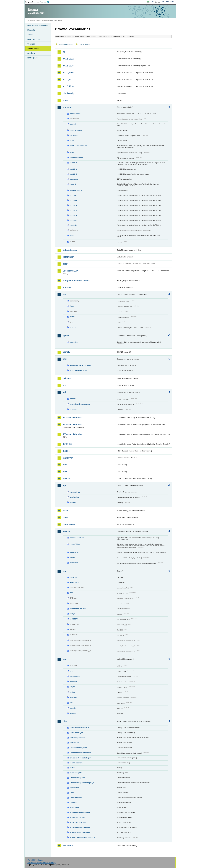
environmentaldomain (79, 145)
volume (73, 713)
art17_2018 (68, 86)
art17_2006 (68, 73)
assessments (75, 114)
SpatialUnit (74, 788)
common (67, 107)
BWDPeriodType (76, 733)
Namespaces (33, 58)
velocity (73, 708)
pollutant (74, 409)
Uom (72, 793)
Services (31, 53)
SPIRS (72, 557)
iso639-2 (73, 163)
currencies (74, 135)
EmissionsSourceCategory (81, 758)
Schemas (31, 44)
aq (64, 52)
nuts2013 (74, 210)
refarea (73, 317)
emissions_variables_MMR (81, 365)
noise (66, 517)
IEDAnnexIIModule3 (73, 424)
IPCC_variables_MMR (79, 370)
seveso (66, 531)
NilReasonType (76, 190)
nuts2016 (74, 215)
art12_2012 (68, 59)
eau (71, 593)
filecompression (76, 158)
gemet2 (66, 352)
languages (74, 179)
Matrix (72, 768)
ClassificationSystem (78, 748)
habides (67, 378)
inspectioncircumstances (80, 404)
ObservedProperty (77, 778)
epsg (72, 152)
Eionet (38, 20)
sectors (73, 502)
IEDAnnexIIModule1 (73, 418)
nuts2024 (74, 225)
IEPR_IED (68, 444)
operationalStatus (77, 538)
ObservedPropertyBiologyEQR (82, 783)
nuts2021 (74, 220)
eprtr (65, 264)
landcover (68, 458)
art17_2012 (68, 80)
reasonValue (75, 544)
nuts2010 (74, 205)
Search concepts (85, 44)
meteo (72, 692)
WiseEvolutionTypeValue (80, 832)
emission (74, 681)
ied (64, 392)
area (72, 671)
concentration (76, 676)
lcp (64, 485)
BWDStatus (75, 743)
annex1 (73, 399)
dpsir (72, 140)
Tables (30, 35)
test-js (72, 614)
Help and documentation (38, 25)
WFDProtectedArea (78, 817)
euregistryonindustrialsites (76, 281)
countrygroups (76, 130)
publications (69, 524)
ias (64, 385)
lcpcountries (75, 492)
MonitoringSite (76, 773)
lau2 (65, 472)
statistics (74, 697)
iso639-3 (73, 169)
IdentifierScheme (77, 763)
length (72, 687)
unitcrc (73, 327)
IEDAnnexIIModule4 (73, 434)
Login (152, 2)
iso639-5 (73, 174)
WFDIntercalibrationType (80, 813)
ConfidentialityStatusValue (81, 753)
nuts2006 (74, 200)
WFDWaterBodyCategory (80, 827)
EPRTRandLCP (70, 271)
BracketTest (75, 582)
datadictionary (70, 250)
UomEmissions (76, 798)
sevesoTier (74, 552)
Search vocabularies (66, 44)
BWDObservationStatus (79, 728)
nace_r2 (73, 184)
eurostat (67, 287)
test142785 (74, 619)
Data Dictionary (47, 20)
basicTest (74, 578)
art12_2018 (68, 66)
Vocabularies (33, 49)
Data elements (34, 39)
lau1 (65, 465)
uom (65, 659)
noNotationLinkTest (78, 609)
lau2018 (67, 479)
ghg (65, 359)
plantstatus (74, 497)
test (65, 571)
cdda (65, 100)
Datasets (31, 30)
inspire (66, 451)
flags (72, 306)
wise (65, 721)
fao (64, 294)
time (72, 703)
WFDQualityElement (78, 822)
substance (74, 563)
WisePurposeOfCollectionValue (82, 837)
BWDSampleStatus (78, 738)
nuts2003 (74, 195)
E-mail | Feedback (35, 860)
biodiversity (69, 93)
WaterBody (74, 808)
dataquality (68, 257)
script (72, 235)
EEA (38, 2)
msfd (65, 511)
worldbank (68, 846)
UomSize (74, 803)
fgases (66, 336)
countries (74, 124)
